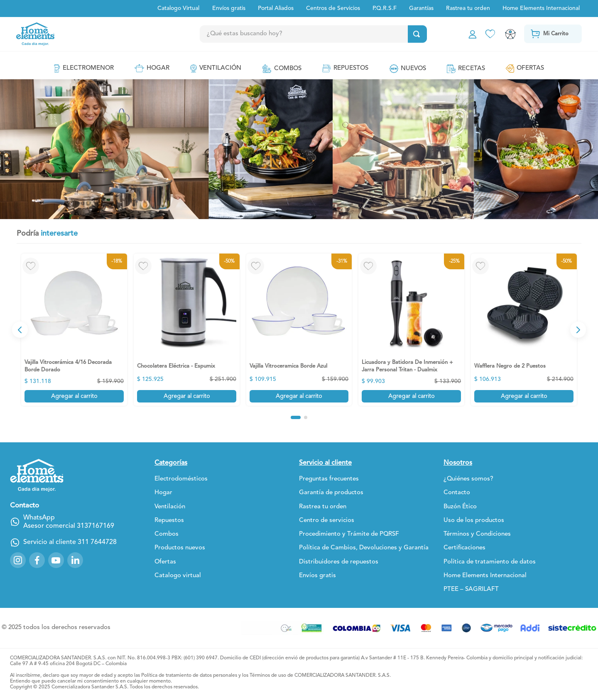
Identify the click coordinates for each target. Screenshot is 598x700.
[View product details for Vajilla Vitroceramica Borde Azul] (299, 330)
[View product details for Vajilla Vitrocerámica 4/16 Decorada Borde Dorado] (74, 330)
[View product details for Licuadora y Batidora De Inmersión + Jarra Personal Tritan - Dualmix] (411, 330)
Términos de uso (268, 676)
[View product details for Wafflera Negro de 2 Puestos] (524, 330)
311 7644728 (97, 542)
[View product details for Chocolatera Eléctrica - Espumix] (187, 330)
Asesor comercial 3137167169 (69, 526)
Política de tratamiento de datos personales (189, 676)
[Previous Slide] (20, 329)
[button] (296, 417)
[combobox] (332, 34)
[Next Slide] (578, 329)
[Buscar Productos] (418, 34)
